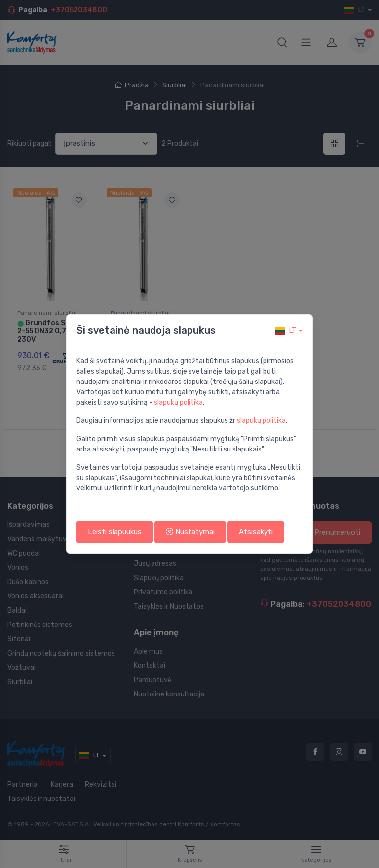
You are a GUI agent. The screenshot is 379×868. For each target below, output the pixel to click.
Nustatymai (190, 532)
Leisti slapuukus (115, 532)
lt (286, 330)
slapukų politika (178, 402)
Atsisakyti (256, 532)
